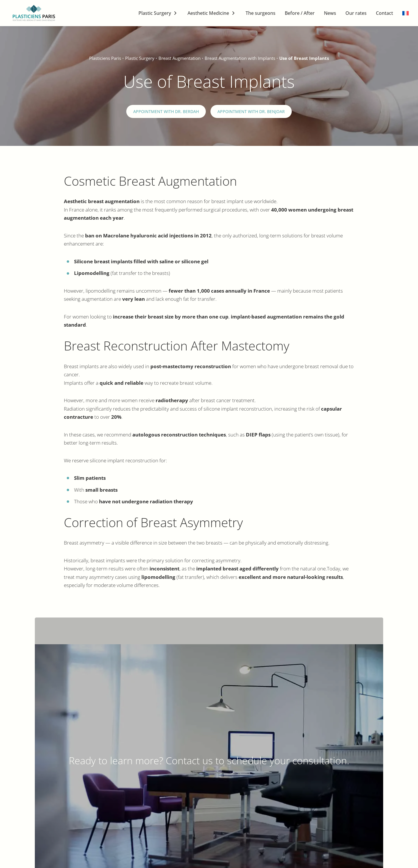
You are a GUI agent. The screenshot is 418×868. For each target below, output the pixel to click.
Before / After (300, 13)
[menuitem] (406, 13)
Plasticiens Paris (105, 58)
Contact (384, 13)
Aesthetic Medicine (208, 13)
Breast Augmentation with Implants (240, 58)
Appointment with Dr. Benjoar (251, 111)
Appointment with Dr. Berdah (166, 111)
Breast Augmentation (180, 58)
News (330, 13)
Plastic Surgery (155, 13)
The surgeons (261, 13)
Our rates (356, 13)
